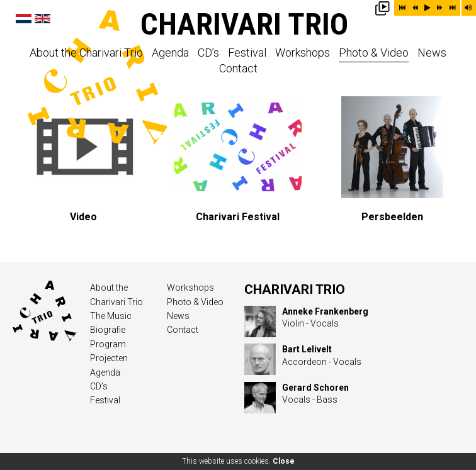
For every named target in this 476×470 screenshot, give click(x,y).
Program (108, 344)
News (432, 53)
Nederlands (24, 19)
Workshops (303, 53)
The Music (111, 316)
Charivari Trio (244, 24)
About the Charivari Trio (86, 53)
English (42, 19)
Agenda (170, 53)
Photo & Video (374, 53)
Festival (247, 53)
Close (284, 461)
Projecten (109, 358)
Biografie (108, 330)
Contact (238, 69)
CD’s (208, 53)
